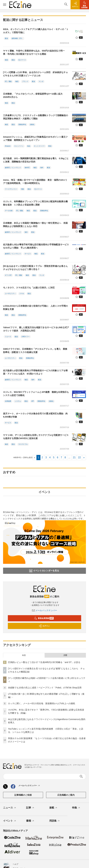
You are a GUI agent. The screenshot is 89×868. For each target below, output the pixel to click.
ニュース (10, 808)
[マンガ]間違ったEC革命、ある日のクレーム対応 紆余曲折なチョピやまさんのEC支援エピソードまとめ (35, 74)
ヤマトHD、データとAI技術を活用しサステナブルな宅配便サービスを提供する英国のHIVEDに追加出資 (36, 437)
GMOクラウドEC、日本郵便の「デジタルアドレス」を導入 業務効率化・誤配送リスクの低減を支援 (35, 351)
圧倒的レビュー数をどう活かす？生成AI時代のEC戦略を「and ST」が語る (44, 662)
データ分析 (9, 211)
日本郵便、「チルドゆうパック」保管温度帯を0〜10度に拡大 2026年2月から (34, 95)
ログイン (44, 626)
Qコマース (22, 60)
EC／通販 (8, 81)
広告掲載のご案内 (66, 795)
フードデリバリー (11, 189)
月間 (65, 655)
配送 (6, 38)
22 (79, 457)
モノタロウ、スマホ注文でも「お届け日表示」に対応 (29, 288)
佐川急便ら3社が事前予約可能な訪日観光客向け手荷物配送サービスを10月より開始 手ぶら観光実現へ (36, 246)
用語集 (55, 821)
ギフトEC (8, 275)
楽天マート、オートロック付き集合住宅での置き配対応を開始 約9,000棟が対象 (35, 415)
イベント (10, 821)
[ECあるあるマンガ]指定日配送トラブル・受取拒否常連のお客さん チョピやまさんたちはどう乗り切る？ (37, 268)
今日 (24, 655)
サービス (28, 254)
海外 (42, 168)
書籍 (30, 821)
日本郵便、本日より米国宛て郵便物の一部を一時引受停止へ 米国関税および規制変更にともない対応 (35, 225)
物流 (6, 60)
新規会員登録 (44, 618)
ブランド (25, 81)
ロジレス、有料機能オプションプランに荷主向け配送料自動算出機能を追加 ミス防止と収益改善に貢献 (35, 203)
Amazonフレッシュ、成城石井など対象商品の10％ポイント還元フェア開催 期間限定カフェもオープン (35, 138)
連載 (53, 808)
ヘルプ (16, 864)
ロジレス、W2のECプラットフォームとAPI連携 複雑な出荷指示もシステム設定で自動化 (36, 394)
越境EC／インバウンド (13, 168)
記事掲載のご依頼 (23, 795)
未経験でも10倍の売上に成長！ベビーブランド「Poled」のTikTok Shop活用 (45, 688)
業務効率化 (22, 124)
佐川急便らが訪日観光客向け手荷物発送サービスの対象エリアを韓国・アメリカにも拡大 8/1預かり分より (35, 372)
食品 (29, 146)
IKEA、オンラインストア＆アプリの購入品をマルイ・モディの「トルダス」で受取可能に (36, 31)
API (33, 401)
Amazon (8, 146)
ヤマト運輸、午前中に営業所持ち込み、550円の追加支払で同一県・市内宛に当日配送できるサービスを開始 (34, 52)
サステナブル (23, 444)
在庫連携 (8, 401)
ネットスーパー (39, 146)
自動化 (32, 124)
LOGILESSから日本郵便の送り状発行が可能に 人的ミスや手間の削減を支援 (35, 308)
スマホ (22, 294)
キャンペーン (19, 146)
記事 (30, 808)
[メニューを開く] (5, 5)
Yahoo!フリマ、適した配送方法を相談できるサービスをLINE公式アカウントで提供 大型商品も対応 (36, 329)
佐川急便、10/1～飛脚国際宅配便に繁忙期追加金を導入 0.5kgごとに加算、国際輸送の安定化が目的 (36, 160)
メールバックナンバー (45, 610)
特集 (76, 808)
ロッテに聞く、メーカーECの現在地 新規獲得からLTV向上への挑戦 (42, 703)
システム (18, 401)
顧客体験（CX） (17, 38)
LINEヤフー (26, 337)
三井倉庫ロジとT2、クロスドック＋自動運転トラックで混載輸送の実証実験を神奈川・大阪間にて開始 (36, 117)
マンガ (41, 81)
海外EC (27, 168)
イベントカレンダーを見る (44, 571)
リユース (8, 337)
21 (74, 457)
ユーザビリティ (10, 294)
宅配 (22, 189)
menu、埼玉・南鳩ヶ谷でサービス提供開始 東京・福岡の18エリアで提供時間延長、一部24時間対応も (35, 182)
